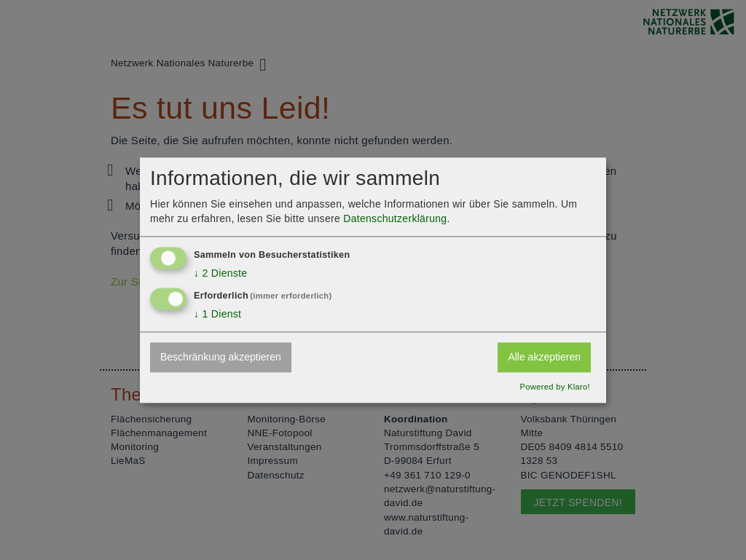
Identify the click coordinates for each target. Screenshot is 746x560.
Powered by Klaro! (555, 387)
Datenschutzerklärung (395, 218)
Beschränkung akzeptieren (221, 358)
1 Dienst (217, 314)
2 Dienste (220, 273)
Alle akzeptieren (544, 358)
